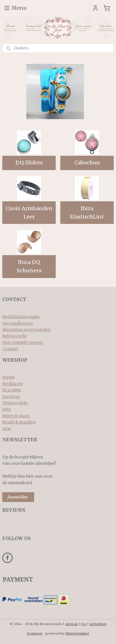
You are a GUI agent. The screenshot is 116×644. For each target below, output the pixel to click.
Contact (10, 349)
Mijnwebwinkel (77, 633)
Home (8, 377)
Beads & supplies (19, 422)
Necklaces (12, 384)
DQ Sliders (29, 163)
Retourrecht (14, 336)
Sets (6, 409)
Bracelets (12, 390)
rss (84, 624)
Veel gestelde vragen (23, 342)
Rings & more (16, 416)
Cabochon (87, 163)
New (7, 429)
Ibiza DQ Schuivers (29, 266)
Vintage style (15, 403)
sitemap (72, 624)
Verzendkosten (18, 323)
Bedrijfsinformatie (21, 317)
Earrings (11, 397)
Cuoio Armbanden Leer (29, 212)
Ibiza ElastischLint (87, 212)
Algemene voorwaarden (27, 330)
